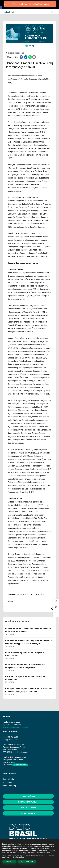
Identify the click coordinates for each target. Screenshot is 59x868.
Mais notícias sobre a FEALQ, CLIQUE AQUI (26, 595)
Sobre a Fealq (8, 779)
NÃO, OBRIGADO (27, 862)
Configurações (18, 857)
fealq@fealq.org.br (10, 740)
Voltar (9, 602)
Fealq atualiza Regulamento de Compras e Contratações (25, 654)
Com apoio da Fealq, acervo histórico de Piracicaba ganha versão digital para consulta (29, 690)
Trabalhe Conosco (28, 808)
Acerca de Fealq (9, 786)
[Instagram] (56, 608)
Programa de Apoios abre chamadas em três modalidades (26, 678)
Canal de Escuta (28, 813)
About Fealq (8, 782)
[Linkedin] (56, 614)
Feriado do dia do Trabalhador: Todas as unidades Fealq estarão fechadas (28, 630)
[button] (1, 7)
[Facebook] (56, 602)
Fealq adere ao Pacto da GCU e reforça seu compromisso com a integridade (25, 666)
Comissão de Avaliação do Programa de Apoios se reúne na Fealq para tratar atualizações (28, 642)
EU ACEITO (9, 862)
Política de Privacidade (28, 802)
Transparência (28, 796)
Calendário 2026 (20, 765)
